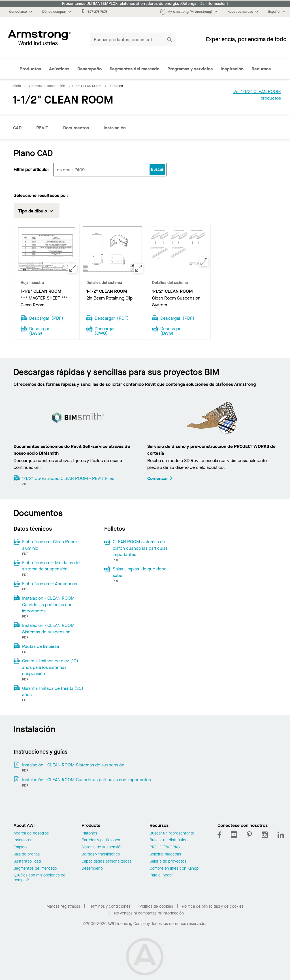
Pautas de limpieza (40, 646)
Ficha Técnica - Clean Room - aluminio (51, 545)
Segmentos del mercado (135, 69)
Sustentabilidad (27, 862)
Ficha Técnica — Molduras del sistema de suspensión (51, 566)
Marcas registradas (63, 906)
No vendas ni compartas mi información (149, 913)
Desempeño (89, 69)
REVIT (42, 128)
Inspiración (232, 69)
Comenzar (160, 478)
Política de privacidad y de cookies (213, 906)
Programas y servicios (190, 69)
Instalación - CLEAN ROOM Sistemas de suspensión (48, 628)
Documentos (76, 128)
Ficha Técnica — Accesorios (50, 584)
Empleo (20, 847)
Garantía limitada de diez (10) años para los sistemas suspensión (50, 667)
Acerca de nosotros (31, 833)
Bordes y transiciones (101, 854)
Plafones (89, 833)
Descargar (46, 318)
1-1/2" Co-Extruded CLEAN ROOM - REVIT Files (68, 478)
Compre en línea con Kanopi (174, 869)
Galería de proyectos (168, 862)
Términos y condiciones (110, 906)
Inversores (23, 840)
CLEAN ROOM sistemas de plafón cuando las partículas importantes (140, 548)
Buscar (157, 169)
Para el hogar (161, 875)
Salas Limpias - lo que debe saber (140, 572)
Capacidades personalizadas (106, 862)
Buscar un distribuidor (169, 840)
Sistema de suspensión (102, 847)
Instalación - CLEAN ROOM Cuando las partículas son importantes (48, 604)
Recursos (261, 69)
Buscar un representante (172, 833)
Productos (30, 69)
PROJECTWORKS (165, 847)
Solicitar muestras (165, 854)
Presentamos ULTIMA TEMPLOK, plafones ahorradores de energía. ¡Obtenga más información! (145, 4)
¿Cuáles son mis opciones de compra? (40, 878)
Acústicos (59, 69)
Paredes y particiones (101, 840)
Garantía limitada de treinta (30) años (53, 691)
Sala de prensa (27, 854)
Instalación (115, 128)
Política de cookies (156, 906)
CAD (17, 128)
